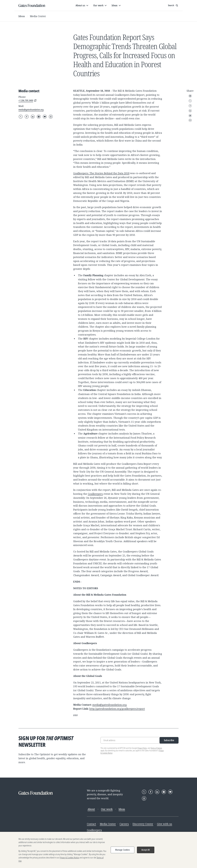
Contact (91, 824)
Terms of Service (156, 748)
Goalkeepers (95, 494)
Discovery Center (143, 824)
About (91, 809)
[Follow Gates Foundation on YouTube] (45, 117)
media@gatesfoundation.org (110, 705)
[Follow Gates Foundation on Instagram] (39, 117)
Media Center (38, 16)
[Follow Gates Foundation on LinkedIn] (33, 117)
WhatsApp (190, 116)
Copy (190, 120)
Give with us (165, 824)
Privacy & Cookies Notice (69, 858)
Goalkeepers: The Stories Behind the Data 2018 (101, 173)
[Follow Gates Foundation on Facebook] (27, 117)
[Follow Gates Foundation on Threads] (51, 117)
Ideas (22, 16)
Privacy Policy (142, 748)
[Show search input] (173, 5)
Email (190, 96)
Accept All (146, 850)
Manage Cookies (123, 850)
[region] (99, 850)
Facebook (190, 106)
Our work (107, 809)
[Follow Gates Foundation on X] (21, 117)
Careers (124, 824)
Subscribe (169, 740)
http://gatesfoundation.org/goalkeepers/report (117, 709)
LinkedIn (190, 111)
